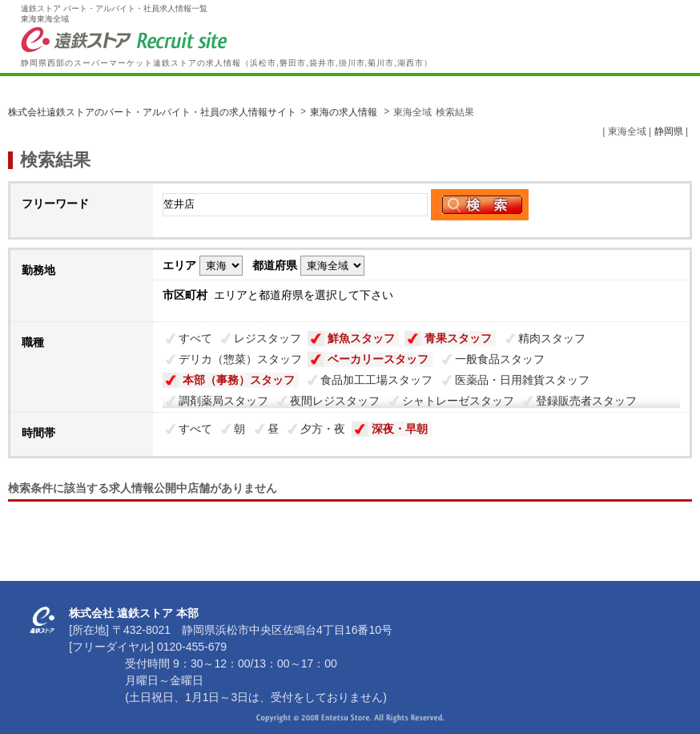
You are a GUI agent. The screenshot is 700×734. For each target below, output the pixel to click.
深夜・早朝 (400, 429)
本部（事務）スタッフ (239, 380)
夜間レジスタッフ (335, 401)
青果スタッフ (458, 338)
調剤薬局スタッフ (223, 401)
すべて (195, 338)
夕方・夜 (323, 429)
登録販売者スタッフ (586, 401)
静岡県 (669, 131)
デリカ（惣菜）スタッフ (240, 359)
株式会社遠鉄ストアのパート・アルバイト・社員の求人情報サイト (152, 112)
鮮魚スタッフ (361, 338)
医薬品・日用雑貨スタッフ (522, 380)
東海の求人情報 (345, 112)
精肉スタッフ (552, 338)
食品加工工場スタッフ (376, 380)
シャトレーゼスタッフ (458, 401)
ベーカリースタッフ (378, 359)
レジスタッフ (268, 338)
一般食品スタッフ (500, 359)
